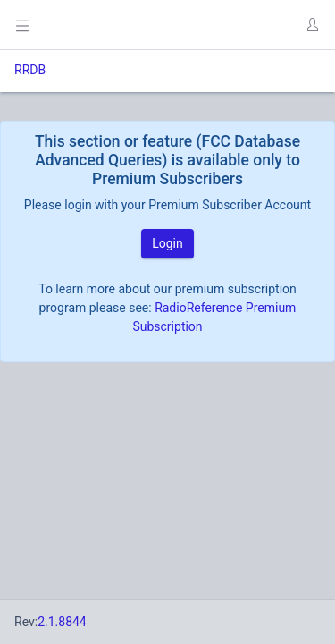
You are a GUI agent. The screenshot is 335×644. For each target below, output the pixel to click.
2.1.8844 (62, 622)
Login (167, 243)
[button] (312, 25)
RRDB (30, 70)
